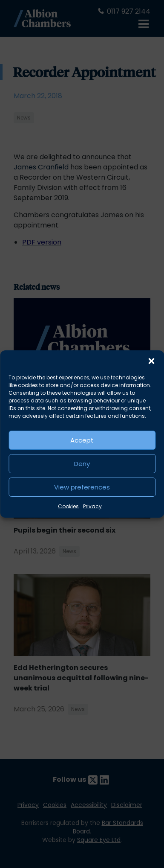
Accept (82, 440)
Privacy (92, 506)
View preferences (82, 487)
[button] (151, 361)
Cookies (68, 506)
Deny (82, 464)
